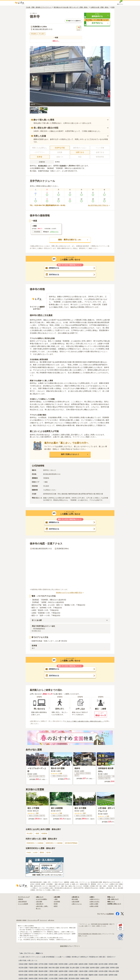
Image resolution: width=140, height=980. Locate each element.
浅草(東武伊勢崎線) (77, 843)
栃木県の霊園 (103, 964)
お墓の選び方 (40, 904)
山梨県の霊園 (104, 968)
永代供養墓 (57, 902)
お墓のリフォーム (77, 904)
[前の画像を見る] (32, 76)
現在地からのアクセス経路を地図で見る (70, 593)
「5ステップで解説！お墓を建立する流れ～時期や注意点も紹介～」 (88, 721)
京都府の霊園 (73, 971)
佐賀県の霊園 (23, 979)
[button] (97, 15)
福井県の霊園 (94, 968)
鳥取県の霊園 (23, 975)
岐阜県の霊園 (23, 971)
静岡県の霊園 (33, 971)
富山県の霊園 (74, 968)
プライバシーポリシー (36, 920)
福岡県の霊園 (113, 975)
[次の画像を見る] (108, 76)
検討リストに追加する (73, 21)
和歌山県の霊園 (114, 971)
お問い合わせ (57, 920)
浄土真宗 (30, 834)
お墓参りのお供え (95, 902)
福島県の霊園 (83, 964)
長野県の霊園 (114, 968)
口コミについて (48, 920)
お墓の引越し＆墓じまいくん (28, 961)
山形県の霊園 (73, 964)
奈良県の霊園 (103, 971)
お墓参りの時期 (95, 906)
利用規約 (26, 920)
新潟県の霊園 (64, 968)
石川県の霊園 (84, 968)
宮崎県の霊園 (63, 979)
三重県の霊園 (53, 971)
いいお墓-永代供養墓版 (47, 957)
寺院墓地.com (93, 957)
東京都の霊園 (43, 968)
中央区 (29, 853)
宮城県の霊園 (53, 964)
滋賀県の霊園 (63, 971)
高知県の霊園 (103, 975)
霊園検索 (21, 899)
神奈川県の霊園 (54, 968)
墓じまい (39, 909)
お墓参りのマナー (95, 899)
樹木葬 (56, 904)
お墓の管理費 (76, 902)
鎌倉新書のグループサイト (70, 946)
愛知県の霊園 (43, 971)
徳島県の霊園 (73, 975)
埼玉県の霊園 (23, 968)
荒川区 (51, 853)
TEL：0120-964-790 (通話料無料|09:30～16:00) (48, 205)
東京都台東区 (43, 166)
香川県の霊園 (83, 975)
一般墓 (38, 834)
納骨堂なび (84, 957)
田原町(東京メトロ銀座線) (36, 843)
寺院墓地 (46, 834)
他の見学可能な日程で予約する (98, 205)
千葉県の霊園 (33, 968)
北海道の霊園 (23, 964)
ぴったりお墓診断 (24, 904)
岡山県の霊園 (43, 975)
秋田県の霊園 (63, 964)
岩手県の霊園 (43, 964)
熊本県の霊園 (43, 979)
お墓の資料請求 (23, 902)
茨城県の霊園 (93, 964)
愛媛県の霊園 (93, 975)
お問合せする (54, 232)
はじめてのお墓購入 (42, 899)
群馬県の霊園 (113, 964)
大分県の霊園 (53, 979)
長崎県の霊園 (33, 979)
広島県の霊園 (53, 975)
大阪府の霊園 (83, 971)
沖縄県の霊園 (84, 979)
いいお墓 (21, 957)
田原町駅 (64, 166)
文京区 (36, 853)
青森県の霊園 (33, 964)
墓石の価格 (75, 899)
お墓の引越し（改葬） (43, 906)
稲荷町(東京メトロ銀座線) (58, 843)
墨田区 (44, 853)
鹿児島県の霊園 (74, 979)
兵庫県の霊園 (93, 971)
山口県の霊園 (63, 975)
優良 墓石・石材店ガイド (107, 957)
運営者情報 (19, 920)
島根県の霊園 (33, 975)
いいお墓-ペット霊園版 (63, 957)
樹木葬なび (76, 957)
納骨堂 (56, 906)
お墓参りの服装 (95, 904)
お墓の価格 (40, 902)
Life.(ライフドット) (32, 957)
